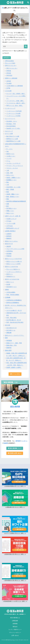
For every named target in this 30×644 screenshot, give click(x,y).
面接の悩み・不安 (11, 345)
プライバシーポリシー (15, 633)
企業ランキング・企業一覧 (13, 216)
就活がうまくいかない (11, 241)
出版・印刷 (10, 173)
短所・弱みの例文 (11, 318)
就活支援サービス (11, 287)
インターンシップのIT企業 (14, 111)
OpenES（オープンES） (13, 128)
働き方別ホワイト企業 (13, 136)
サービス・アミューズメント (15, 166)
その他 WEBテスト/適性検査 (15, 86)
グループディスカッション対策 (15, 249)
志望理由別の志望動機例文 (14, 300)
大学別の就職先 (11, 292)
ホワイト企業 (9, 134)
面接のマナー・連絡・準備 (14, 343)
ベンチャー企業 (11, 223)
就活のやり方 (9, 244)
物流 (8, 192)
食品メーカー (10, 213)
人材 (8, 170)
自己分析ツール (11, 330)
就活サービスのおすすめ (12, 279)
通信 (8, 199)
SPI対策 (9, 71)
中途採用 (5, 443)
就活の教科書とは (15, 618)
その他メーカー (11, 156)
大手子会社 (10, 226)
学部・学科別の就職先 (13, 295)
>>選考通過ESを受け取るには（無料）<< (15, 580)
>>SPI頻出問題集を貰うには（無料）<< (15, 486)
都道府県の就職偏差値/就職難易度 (16, 201)
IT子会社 (9, 221)
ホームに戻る (15, 374)
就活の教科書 (15, 406)
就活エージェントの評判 (13, 264)
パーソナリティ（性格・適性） (15, 101)
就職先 (7, 290)
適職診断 (9, 333)
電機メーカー (10, 211)
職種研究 (9, 238)
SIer (7, 151)
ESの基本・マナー (12, 121)
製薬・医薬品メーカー (13, 197)
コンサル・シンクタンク (13, 163)
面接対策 (9, 348)
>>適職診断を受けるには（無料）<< (15, 507)
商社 (8, 182)
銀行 (8, 206)
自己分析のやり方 (11, 328)
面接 (6, 338)
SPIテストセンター (12, 68)
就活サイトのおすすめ (11, 267)
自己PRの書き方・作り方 (14, 320)
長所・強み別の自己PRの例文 (15, 322)
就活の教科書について (15, 448)
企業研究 (9, 234)
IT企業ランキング (11, 219)
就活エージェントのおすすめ (13, 259)
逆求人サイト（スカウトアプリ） (15, 335)
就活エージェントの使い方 (14, 261)
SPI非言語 (9, 75)
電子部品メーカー (11, 208)
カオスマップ (9, 131)
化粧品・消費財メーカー (13, 178)
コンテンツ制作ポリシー (15, 630)
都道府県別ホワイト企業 (13, 141)
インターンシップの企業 (13, 113)
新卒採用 (18, 441)
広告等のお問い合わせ (15, 453)
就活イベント (10, 282)
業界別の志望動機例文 (13, 303)
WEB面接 (9, 341)
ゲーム (8, 161)
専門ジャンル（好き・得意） (15, 106)
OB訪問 (9, 246)
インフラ (9, 159)
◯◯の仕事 (8, 91)
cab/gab (9, 81)
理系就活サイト (11, 276)
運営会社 (15, 627)
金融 (8, 204)
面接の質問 (8, 350)
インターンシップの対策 (13, 116)
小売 (8, 185)
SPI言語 (9, 73)
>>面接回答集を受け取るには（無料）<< (15, 554)
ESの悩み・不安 (11, 124)
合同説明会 (10, 251)
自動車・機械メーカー (13, 194)
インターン (24, 441)
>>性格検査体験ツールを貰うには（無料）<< (15, 601)
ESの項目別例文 (11, 126)
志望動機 (8, 297)
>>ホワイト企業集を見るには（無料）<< (15, 533)
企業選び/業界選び (10, 231)
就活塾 (8, 284)
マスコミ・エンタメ (12, 168)
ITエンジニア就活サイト (13, 269)
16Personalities (9, 61)
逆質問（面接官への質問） (14, 368)
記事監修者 (15, 621)
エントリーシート (10, 119)
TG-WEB (9, 83)
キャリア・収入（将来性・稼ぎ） (16, 94)
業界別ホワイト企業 (12, 139)
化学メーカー (10, 175)
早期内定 (9, 256)
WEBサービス (10, 154)
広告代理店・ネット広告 (13, 187)
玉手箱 (8, 88)
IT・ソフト (9, 149)
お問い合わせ (15, 635)
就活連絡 (9, 254)
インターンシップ (10, 108)
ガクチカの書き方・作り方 (14, 311)
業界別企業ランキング (13, 228)
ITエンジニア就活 (10, 63)
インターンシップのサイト (14, 272)
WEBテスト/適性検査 (11, 78)
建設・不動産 (10, 189)
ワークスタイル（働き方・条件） (16, 103)
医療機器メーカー (11, 180)
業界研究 (9, 236)
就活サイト (10, 274)
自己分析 (8, 325)
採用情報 (15, 624)
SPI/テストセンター (11, 66)
